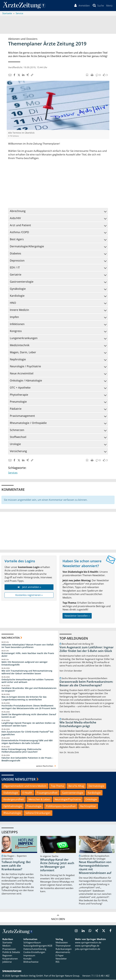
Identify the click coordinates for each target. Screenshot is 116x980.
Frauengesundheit (47, 793)
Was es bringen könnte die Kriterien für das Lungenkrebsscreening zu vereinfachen (24, 698)
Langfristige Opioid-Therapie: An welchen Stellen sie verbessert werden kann (28, 725)
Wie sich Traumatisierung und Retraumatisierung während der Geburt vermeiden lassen (27, 672)
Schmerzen (58, 430)
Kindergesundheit (14, 800)
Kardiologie (58, 296)
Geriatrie (58, 275)
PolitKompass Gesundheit (61, 806)
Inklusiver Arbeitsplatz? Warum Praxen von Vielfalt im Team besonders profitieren (28, 646)
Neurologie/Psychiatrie (68, 800)
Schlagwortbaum (32, 943)
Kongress (58, 331)
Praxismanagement (58, 416)
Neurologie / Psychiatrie (58, 367)
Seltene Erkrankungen (38, 813)
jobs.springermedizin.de (88, 949)
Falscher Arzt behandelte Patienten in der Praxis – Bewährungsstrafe (27, 760)
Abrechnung (58, 211)
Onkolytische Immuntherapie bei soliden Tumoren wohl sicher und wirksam (28, 681)
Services (13, 473)
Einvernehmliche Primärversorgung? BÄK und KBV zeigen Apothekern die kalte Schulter (27, 742)
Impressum (29, 956)
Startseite (7, 943)
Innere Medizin (58, 310)
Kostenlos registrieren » (29, 595)
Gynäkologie (58, 289)
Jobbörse (7, 962)
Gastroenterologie (58, 282)
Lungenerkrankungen (58, 338)
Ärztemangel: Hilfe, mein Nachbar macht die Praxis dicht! (28, 655)
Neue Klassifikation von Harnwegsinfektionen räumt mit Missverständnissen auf (95, 868)
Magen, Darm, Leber (58, 353)
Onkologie (91, 800)
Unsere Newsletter (19, 779)
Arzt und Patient (58, 225)
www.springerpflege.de (87, 946)
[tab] (58, 211)
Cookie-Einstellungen (34, 953)
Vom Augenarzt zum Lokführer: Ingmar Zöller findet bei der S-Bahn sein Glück (87, 650)
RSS (57, 962)
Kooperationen (10, 959)
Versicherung (58, 451)
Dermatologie (96, 786)
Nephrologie (58, 360)
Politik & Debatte (11, 953)
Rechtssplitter (88, 806)
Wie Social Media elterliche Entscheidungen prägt (78, 725)
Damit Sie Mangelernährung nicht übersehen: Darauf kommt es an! (29, 716)
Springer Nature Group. (68, 976)
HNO (58, 303)
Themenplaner (63, 946)
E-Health (27, 793)
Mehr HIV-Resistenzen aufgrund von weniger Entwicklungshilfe (25, 664)
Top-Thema (57, 786)
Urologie (58, 444)
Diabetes (58, 254)
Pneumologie (58, 402)
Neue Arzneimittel (58, 374)
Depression (58, 261)
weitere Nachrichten (46, 766)
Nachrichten (11, 638)
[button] (109, 6)
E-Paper (60, 956)
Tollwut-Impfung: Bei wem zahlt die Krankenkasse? (16, 866)
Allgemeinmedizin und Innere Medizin (25, 786)
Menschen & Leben (39, 800)
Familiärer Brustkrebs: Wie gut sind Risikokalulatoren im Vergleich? (29, 690)
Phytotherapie (58, 395)
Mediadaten (62, 943)
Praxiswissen (9, 949)
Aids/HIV (58, 218)
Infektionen (58, 324)
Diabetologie (11, 793)
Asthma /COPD (58, 233)
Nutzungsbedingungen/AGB (38, 946)
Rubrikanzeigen (64, 949)
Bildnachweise (31, 962)
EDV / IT (58, 268)
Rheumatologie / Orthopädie (58, 423)
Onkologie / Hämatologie (58, 381)
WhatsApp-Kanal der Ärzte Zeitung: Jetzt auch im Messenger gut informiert (57, 865)
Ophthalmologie (13, 806)
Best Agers (58, 239)
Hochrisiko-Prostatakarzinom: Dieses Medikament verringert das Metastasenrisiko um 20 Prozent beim (29, 707)
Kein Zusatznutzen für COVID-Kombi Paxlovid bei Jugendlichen (27, 733)
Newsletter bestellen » (77, 616)
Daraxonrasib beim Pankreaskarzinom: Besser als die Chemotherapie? (86, 684)
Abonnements (63, 953)
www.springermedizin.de (88, 943)
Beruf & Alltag (76, 786)
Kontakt (27, 959)
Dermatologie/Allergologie (58, 247)
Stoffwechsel (58, 437)
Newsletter (61, 959)
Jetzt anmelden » (29, 587)
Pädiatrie (58, 409)
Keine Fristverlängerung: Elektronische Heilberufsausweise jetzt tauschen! (21, 751)
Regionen (7, 956)
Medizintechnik (58, 345)
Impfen (58, 317)
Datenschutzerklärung (35, 949)
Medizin (6, 946)
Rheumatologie (12, 813)
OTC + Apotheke (58, 388)
